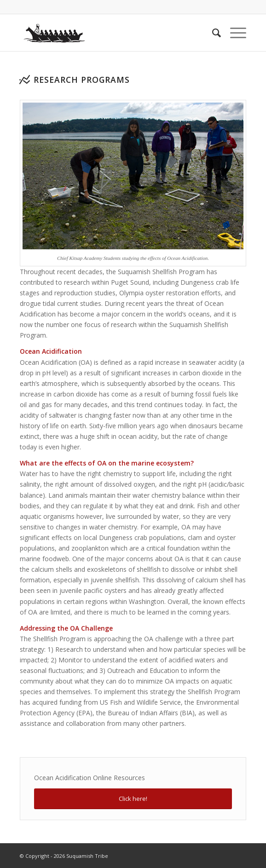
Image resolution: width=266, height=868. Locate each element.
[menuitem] (212, 33)
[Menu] (234, 33)
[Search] (212, 33)
